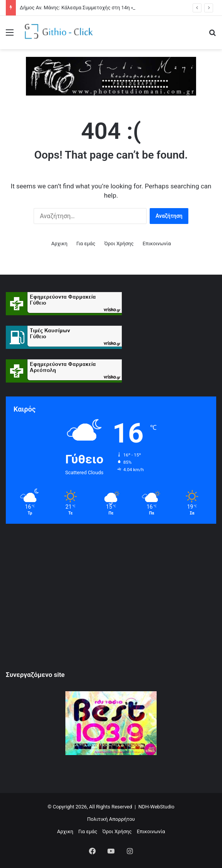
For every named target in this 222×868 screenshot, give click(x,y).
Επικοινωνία (157, 243)
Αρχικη (59, 243)
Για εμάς (86, 243)
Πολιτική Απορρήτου (111, 819)
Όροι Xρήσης (119, 243)
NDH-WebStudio (156, 807)
